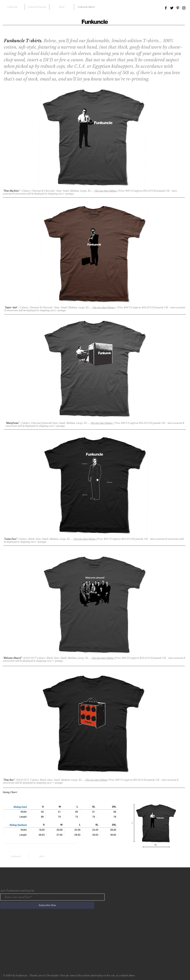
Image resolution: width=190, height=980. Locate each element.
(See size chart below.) (106, 191)
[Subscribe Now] (47, 905)
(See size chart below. (96, 780)
